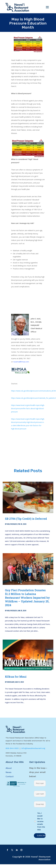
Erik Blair (11, 682)
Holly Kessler (12, 524)
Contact (10, 776)
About (9, 768)
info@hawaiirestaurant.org (33, 748)
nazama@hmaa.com (21, 362)
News (8, 772)
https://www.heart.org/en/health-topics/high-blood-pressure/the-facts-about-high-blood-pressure (28, 408)
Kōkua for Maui (16, 677)
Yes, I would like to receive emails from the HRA (41, 821)
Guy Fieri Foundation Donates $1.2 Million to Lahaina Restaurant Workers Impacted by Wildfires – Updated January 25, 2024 (27, 598)
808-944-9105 (12, 748)
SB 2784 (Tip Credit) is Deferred (26, 519)
